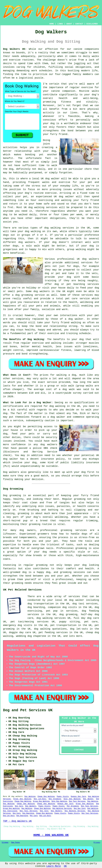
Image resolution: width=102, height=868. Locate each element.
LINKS (60, 24)
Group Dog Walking (22, 799)
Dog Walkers (31, 806)
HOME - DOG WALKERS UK (51, 835)
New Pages (16, 843)
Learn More (54, 866)
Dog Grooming (55, 799)
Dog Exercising (10, 811)
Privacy (97, 843)
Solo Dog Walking (72, 799)
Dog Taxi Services (77, 801)
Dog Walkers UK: (15, 49)
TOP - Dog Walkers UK (17, 821)
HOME (52, 24)
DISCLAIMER (92, 24)
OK (65, 866)
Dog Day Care (80, 809)
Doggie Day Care (78, 797)
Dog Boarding (28, 813)
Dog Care (19, 806)
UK (9, 797)
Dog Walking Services (62, 809)
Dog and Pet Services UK (28, 710)
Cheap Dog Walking (46, 797)
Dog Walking (30, 797)
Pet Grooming (73, 806)
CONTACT (79, 24)
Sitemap (5, 843)
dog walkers (17, 797)
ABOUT (69, 24)
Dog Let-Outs (40, 799)
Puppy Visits (63, 797)
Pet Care (34, 816)
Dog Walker (88, 799)
